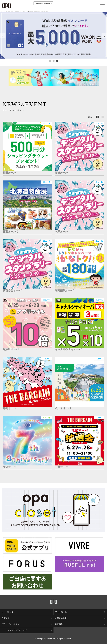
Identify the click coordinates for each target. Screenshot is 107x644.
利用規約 (59, 624)
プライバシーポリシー (11, 624)
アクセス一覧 (61, 612)
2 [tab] (53, 61)
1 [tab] (50, 61)
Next (104, 38)
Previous (3, 38)
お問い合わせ (61, 618)
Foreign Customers (42, 3)
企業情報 (6, 618)
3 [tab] (57, 61)
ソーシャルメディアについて (14, 630)
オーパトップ (8, 612)
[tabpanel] (53, 35)
